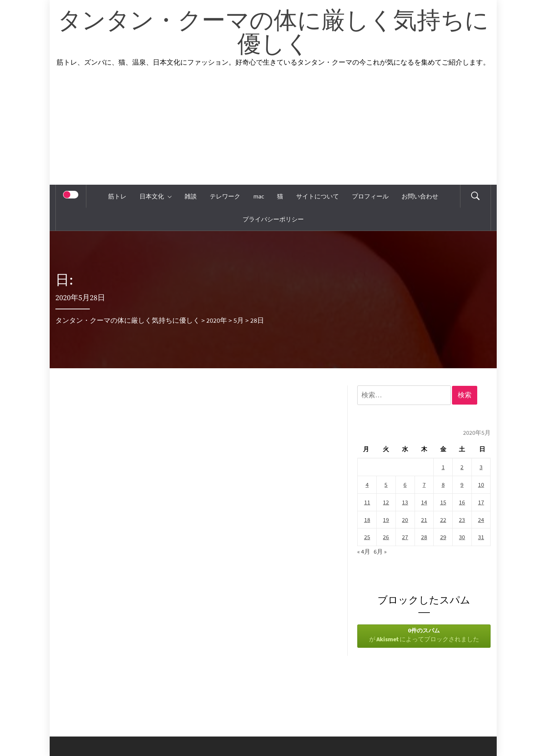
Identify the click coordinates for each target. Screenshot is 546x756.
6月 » (380, 551)
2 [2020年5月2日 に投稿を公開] (462, 467)
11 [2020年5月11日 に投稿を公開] (367, 502)
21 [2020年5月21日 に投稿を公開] (424, 520)
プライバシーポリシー (273, 219)
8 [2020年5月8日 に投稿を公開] (443, 484)
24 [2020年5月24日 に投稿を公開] (481, 520)
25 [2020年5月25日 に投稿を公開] (367, 537)
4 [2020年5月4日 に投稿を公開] (367, 484)
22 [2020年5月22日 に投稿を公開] (443, 520)
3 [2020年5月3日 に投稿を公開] (481, 467)
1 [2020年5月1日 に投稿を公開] (443, 467)
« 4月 (364, 551)
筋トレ (117, 196)
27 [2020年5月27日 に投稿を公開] (405, 537)
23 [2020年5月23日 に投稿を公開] (462, 520)
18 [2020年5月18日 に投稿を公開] (367, 520)
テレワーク (225, 196)
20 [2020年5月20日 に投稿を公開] (405, 520)
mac (259, 196)
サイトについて (318, 196)
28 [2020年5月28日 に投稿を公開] (424, 537)
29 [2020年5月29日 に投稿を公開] (443, 537)
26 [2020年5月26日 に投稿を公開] (386, 537)
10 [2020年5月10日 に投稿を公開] (481, 484)
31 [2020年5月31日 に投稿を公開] (481, 537)
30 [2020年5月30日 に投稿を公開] (462, 537)
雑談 (191, 196)
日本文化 (156, 196)
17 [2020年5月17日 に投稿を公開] (481, 502)
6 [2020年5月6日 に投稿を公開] (405, 484)
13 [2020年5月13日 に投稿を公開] (405, 502)
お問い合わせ (420, 196)
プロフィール (370, 196)
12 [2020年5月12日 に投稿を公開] (386, 502)
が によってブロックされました (424, 635)
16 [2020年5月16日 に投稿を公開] (462, 502)
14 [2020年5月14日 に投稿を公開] (424, 502)
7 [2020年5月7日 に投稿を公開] (424, 484)
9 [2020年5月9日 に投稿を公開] (462, 484)
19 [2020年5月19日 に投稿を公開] (386, 520)
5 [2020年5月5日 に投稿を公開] (386, 484)
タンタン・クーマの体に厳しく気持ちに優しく (273, 33)
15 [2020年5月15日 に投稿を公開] (443, 502)
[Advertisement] (273, 127)
